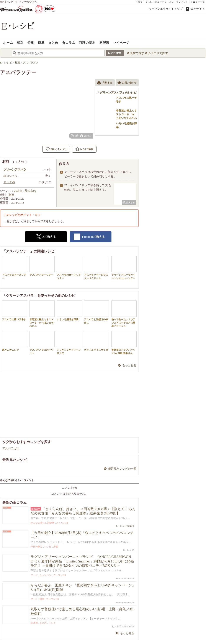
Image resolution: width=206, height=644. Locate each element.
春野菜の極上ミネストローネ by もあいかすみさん (42, 314)
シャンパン (45, 575)
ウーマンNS (60, 575)
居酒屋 (34, 623)
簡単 (41, 43)
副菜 (11, 195)
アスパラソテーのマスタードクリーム (97, 268)
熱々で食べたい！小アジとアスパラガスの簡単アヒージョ (124, 314)
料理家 (104, 43)
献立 (20, 43)
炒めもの (30, 191)
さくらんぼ (62, 523)
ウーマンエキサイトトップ (166, 9)
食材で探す (137, 53)
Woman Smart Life (125, 578)
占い (172, 2)
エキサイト (198, 9)
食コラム (69, 43)
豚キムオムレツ (15, 341)
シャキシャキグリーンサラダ (69, 343)
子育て (139, 2)
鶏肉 (42, 599)
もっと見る (129, 365)
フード (34, 575)
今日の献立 (37, 547)
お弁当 (18, 191)
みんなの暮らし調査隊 (43, 523)
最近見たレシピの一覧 (122, 469)
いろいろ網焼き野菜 (69, 311)
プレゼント (182, 2)
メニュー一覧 (198, 2)
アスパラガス (11, 448)
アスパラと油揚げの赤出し (97, 312)
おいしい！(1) (58, 149)
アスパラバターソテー (42, 266)
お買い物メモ (127, 83)
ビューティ (161, 2)
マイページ (121, 43)
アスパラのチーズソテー (15, 268)
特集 (31, 43)
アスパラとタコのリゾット (42, 343)
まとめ (53, 43)
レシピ (48, 547)
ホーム (8, 43)
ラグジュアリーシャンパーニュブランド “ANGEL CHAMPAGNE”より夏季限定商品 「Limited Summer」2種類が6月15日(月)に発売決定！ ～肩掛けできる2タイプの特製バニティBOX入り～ (82, 561)
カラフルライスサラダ (97, 341)
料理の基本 (87, 43)
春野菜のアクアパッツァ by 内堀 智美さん (124, 343)
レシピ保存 (86, 149)
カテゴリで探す (158, 53)
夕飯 (56, 547)
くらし (149, 2)
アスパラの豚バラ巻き (15, 311)
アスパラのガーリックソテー (69, 268)
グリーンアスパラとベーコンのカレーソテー (124, 268)
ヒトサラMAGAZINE (123, 626)
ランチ (52, 623)
